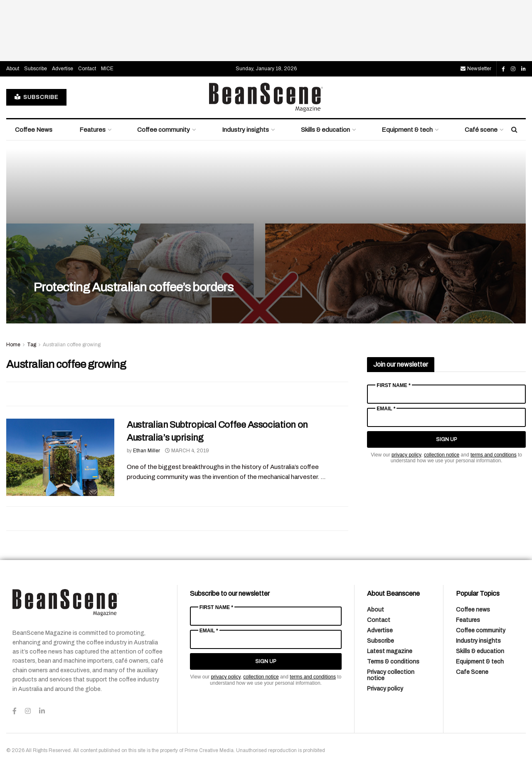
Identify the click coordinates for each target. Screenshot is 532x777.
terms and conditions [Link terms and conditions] (494, 455)
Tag (32, 345)
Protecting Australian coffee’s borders (133, 287)
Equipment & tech (407, 130)
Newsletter (476, 69)
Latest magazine (390, 651)
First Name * (393, 385)
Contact (87, 69)
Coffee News (34, 130)
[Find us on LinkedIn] (523, 69)
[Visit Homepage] (266, 97)
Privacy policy (385, 689)
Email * (386, 409)
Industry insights (245, 130)
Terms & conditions (393, 662)
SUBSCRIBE (36, 97)
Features (92, 130)
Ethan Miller (147, 451)
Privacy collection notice (391, 675)
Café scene (481, 130)
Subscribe (36, 69)
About (13, 69)
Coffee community (164, 130)
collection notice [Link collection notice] (442, 455)
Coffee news (473, 610)
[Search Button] (514, 130)
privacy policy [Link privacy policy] (406, 455)
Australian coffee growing (72, 345)
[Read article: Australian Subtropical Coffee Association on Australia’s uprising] (60, 457)
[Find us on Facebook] (503, 69)
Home (13, 345)
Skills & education (325, 130)
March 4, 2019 (187, 451)
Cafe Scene (472, 672)
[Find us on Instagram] (513, 69)
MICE (107, 69)
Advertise (63, 69)
